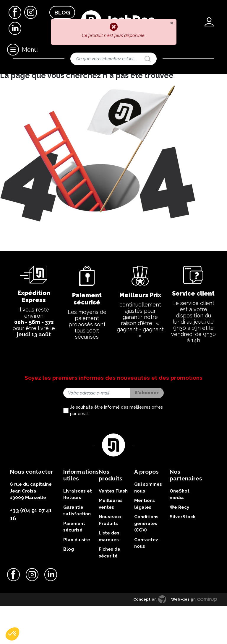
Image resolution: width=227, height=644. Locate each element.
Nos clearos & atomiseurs (61, 78)
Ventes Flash (113, 529)
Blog (62, 12)
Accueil (8, 78)
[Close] (172, 23)
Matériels (28, 78)
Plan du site (77, 578)
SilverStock (183, 555)
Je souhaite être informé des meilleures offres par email (116, 449)
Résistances (96, 78)
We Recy (179, 545)
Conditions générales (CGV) (146, 561)
